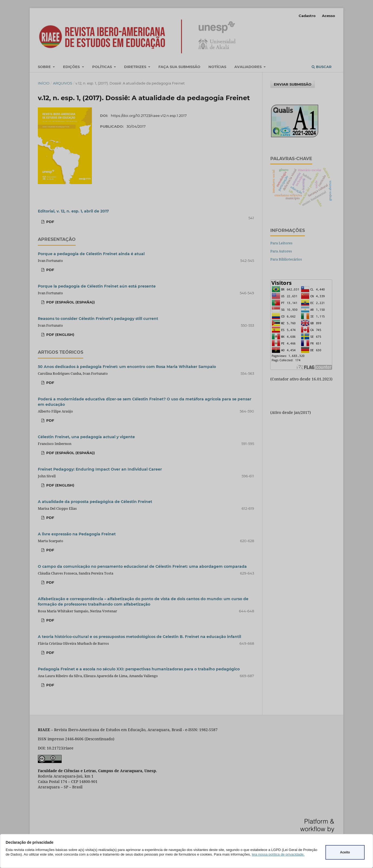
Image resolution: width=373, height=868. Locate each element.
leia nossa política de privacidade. (278, 854)
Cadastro (307, 16)
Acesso (329, 16)
